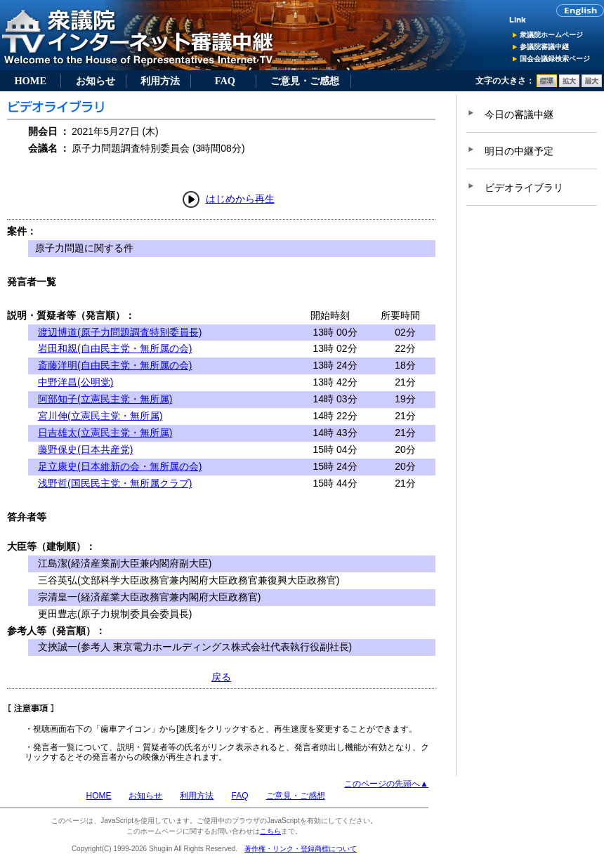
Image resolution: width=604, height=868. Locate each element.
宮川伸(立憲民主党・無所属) (100, 416)
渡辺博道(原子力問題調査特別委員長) (120, 332)
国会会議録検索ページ (555, 59)
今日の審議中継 (519, 114)
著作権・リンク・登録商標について (301, 849)
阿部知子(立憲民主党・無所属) (105, 399)
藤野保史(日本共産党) (85, 449)
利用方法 (160, 81)
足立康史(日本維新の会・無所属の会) (120, 466)
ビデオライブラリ (524, 188)
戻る (221, 677)
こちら (270, 831)
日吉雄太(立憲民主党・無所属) (105, 433)
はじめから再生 (240, 199)
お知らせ (96, 81)
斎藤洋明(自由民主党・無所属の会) (115, 365)
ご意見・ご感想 (305, 81)
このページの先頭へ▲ (386, 784)
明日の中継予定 (519, 151)
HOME (30, 81)
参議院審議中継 (544, 47)
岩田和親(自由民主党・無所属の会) (115, 348)
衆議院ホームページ (551, 35)
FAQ (225, 81)
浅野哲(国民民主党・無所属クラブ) (115, 483)
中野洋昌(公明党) (75, 382)
